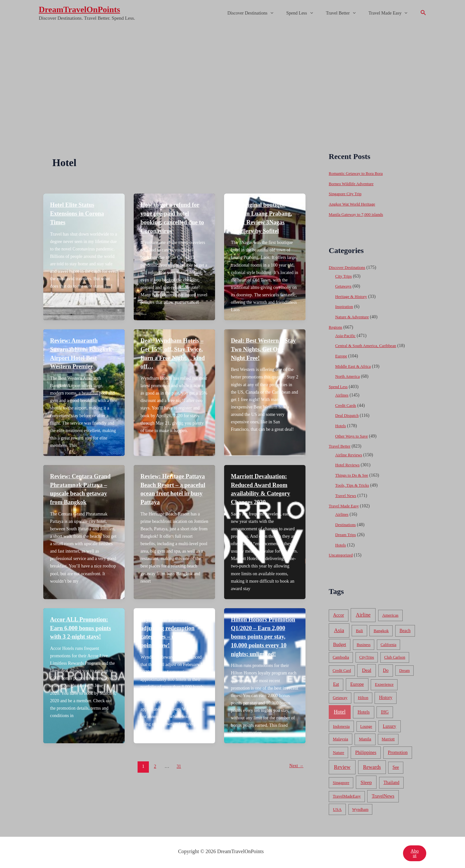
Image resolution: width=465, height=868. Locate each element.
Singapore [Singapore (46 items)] (341, 781)
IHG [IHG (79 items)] (385, 710)
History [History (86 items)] (386, 696)
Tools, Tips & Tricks (354, 484)
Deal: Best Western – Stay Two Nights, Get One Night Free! (260, 348)
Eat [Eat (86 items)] (336, 683)
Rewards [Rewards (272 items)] (372, 765)
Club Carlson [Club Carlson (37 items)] (395, 656)
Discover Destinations (264, 13)
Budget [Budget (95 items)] (340, 643)
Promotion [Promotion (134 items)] (398, 751)
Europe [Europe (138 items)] (357, 683)
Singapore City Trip (347, 194)
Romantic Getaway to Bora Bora (358, 173)
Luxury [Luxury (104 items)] (389, 725)
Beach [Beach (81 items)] (405, 629)
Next (295, 771)
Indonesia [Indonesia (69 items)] (341, 725)
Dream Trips (346, 533)
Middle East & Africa (355, 366)
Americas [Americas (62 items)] (390, 614)
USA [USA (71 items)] (337, 808)
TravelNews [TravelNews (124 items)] (383, 794)
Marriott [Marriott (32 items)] (388, 738)
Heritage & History (353, 296)
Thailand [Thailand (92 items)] (391, 781)
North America (349, 376)
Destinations (346, 523)
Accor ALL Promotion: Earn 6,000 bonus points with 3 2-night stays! (83, 625)
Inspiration (345, 306)
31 (178, 771)
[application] (284, 13)
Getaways (344, 286)
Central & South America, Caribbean (369, 345)
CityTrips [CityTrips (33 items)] (367, 656)
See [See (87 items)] (396, 766)
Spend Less (310, 13)
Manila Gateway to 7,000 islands (359, 214)
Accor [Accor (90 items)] (338, 614)
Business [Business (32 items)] (364, 643)
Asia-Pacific (346, 335)
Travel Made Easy (390, 13)
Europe (342, 355)
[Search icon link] (423, 13)
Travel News (347, 494)
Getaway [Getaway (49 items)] (340, 696)
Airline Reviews (350, 454)
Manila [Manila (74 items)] (365, 738)
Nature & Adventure (354, 317)
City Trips (344, 276)
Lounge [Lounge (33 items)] (366, 725)
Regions (336, 327)
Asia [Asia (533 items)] (339, 629)
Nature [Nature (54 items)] (339, 751)
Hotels (341, 425)
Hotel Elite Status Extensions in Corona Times (80, 213)
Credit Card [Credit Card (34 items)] (342, 669)
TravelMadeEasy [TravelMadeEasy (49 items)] (347, 795)
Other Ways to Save (353, 435)
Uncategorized (342, 554)
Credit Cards (347, 404)
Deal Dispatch (348, 415)
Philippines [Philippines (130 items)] (366, 751)
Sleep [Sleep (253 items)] (366, 781)
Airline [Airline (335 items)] (363, 613)
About (414, 852)
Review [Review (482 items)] (342, 765)
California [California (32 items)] (389, 643)
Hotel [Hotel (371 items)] (340, 710)
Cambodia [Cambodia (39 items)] (341, 656)
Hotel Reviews (349, 464)
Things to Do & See (353, 474)
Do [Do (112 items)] (386, 669)
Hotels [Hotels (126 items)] (364, 710)
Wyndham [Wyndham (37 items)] (360, 808)
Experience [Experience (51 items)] (384, 683)
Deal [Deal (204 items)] (367, 668)
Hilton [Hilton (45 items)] (363, 696)
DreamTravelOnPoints (79, 10)
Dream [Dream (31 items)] (404, 669)
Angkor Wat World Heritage (354, 204)
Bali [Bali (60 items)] (359, 629)
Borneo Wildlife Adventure (353, 184)
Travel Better (346, 13)
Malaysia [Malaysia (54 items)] (341, 738)
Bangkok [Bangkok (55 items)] (381, 629)
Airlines (342, 394)
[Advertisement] (232, 75)
